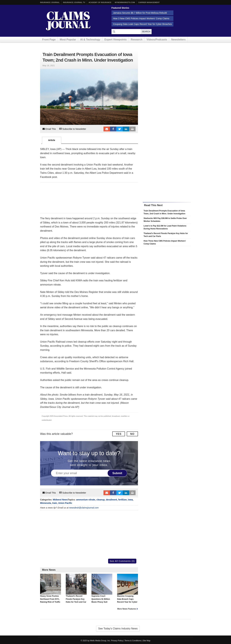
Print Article (132, 129)
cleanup (101, 500)
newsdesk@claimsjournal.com (84, 508)
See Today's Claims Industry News (118, 629)
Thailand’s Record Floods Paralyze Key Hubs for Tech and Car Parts (76, 590)
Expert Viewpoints (116, 40)
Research (137, 40)
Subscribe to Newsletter (73, 129)
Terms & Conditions (133, 641)
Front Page (49, 40)
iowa (130, 500)
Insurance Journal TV (74, 2)
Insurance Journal (50, 2)
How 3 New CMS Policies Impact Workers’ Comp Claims (141, 18)
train (55, 503)
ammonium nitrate (86, 500)
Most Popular (68, 40)
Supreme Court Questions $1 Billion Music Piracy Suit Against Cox (102, 590)
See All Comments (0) (122, 561)
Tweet (120, 129)
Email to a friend (107, 129)
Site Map (147, 641)
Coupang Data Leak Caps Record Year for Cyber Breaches (143, 24)
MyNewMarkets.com (125, 2)
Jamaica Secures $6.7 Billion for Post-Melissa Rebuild (140, 13)
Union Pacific (65, 503)
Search (146, 32)
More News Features (127, 609)
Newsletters (178, 40)
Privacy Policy (117, 641)
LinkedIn (126, 129)
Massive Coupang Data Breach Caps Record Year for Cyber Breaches (128, 590)
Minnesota (46, 503)
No (132, 434)
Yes (119, 434)
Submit (117, 473)
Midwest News (60, 500)
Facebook (113, 129)
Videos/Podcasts (157, 40)
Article (52, 140)
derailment (111, 500)
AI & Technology (90, 40)
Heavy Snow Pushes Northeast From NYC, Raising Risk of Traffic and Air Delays (51, 590)
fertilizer (122, 500)
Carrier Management (149, 2)
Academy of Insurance (100, 2)
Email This (49, 129)
